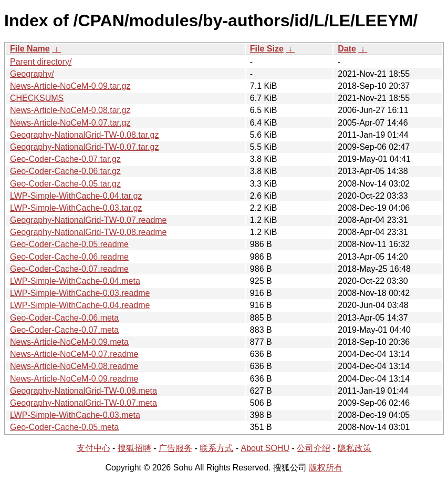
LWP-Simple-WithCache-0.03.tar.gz (76, 208)
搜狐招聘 (134, 448)
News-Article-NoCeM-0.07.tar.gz (70, 123)
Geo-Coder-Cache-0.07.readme (69, 269)
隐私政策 (355, 448)
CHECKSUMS (37, 98)
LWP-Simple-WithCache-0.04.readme (80, 305)
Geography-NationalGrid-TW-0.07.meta (84, 403)
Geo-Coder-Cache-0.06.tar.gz (65, 171)
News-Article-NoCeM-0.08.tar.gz (70, 110)
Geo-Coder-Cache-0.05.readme (69, 244)
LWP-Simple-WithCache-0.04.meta (75, 281)
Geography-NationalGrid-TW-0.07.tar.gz (84, 147)
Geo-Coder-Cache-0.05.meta (64, 427)
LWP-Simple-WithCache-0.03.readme (80, 293)
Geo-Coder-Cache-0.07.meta (64, 330)
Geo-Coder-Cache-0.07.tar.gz (65, 159)
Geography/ (32, 74)
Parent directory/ (41, 62)
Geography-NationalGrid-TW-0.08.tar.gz (84, 135)
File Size (267, 49)
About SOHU (265, 448)
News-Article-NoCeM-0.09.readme (74, 379)
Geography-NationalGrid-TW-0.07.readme (88, 220)
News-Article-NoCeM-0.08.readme (74, 366)
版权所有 (326, 468)
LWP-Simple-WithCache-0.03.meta (75, 415)
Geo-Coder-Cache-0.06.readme (69, 257)
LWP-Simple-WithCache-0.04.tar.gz (76, 196)
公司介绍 (314, 448)
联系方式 (216, 448)
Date (347, 49)
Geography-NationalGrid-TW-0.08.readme (88, 232)
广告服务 (175, 448)
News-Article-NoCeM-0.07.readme (74, 354)
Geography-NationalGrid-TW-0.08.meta (84, 391)
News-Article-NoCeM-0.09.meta (69, 342)
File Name (30, 49)
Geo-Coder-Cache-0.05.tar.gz (65, 184)
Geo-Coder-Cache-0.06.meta (64, 318)
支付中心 (93, 448)
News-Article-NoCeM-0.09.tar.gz (70, 86)
